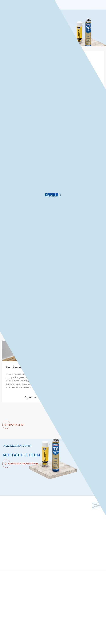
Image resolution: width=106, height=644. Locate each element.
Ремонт (44, 397)
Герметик (31, 397)
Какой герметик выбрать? (25, 367)
